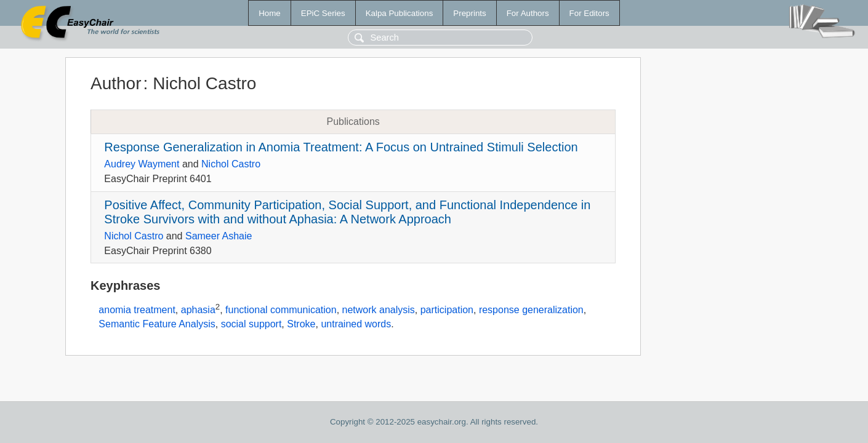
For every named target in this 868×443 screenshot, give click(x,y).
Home (270, 13)
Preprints (469, 13)
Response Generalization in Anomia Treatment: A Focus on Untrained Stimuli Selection (341, 147)
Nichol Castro (231, 164)
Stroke (301, 324)
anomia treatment (137, 310)
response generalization (531, 310)
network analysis (379, 310)
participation (447, 310)
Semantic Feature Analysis (157, 324)
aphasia (198, 310)
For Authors (528, 13)
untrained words (356, 324)
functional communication (281, 310)
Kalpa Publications (400, 13)
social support (251, 324)
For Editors (589, 13)
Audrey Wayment (142, 164)
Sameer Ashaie (219, 236)
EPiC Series (323, 13)
